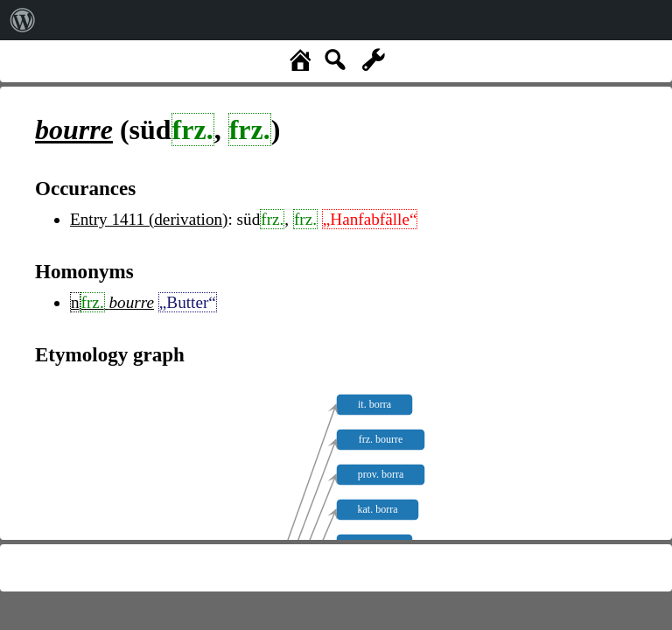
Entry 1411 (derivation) (149, 219)
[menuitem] (23, 20)
